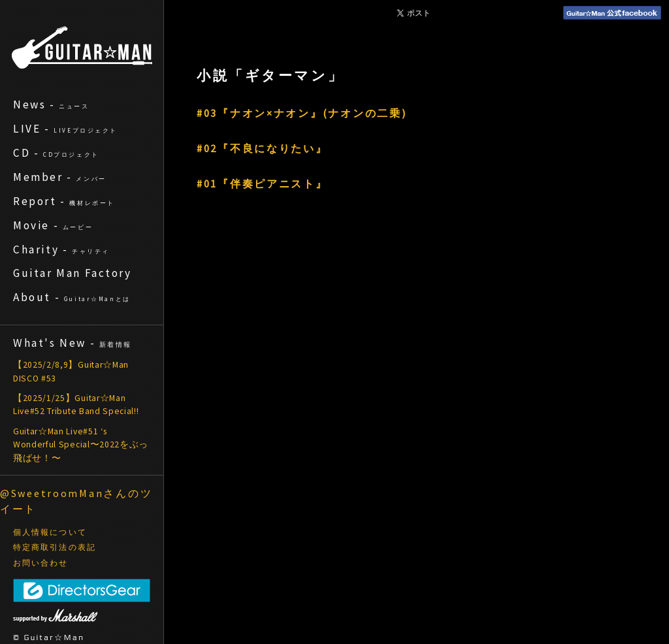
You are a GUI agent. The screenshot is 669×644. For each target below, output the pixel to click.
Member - (60, 177)
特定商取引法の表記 (55, 547)
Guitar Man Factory (73, 273)
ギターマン (82, 47)
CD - (56, 153)
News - (51, 105)
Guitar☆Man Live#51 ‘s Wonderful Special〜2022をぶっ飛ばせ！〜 (81, 445)
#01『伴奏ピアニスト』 (262, 184)
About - (72, 297)
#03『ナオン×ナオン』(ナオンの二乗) (302, 113)
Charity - (61, 250)
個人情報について (50, 532)
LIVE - (65, 129)
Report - (64, 201)
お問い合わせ (41, 563)
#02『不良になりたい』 (262, 148)
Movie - (53, 225)
